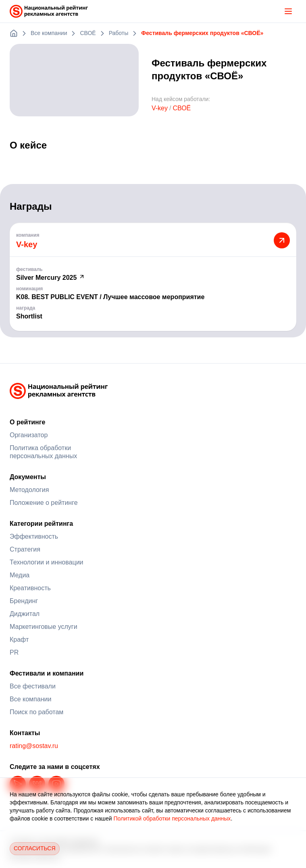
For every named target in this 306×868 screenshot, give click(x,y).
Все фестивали (33, 686)
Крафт (19, 640)
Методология (29, 490)
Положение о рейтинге (44, 503)
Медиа (20, 575)
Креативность (30, 588)
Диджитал (25, 614)
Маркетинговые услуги (44, 627)
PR (14, 652)
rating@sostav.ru (34, 746)
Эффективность (34, 536)
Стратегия (25, 549)
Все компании (30, 699)
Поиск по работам (36, 712)
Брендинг (24, 601)
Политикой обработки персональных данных (172, 818)
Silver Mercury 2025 (51, 278)
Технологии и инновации (47, 562)
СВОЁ (182, 108)
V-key (160, 108)
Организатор (29, 435)
